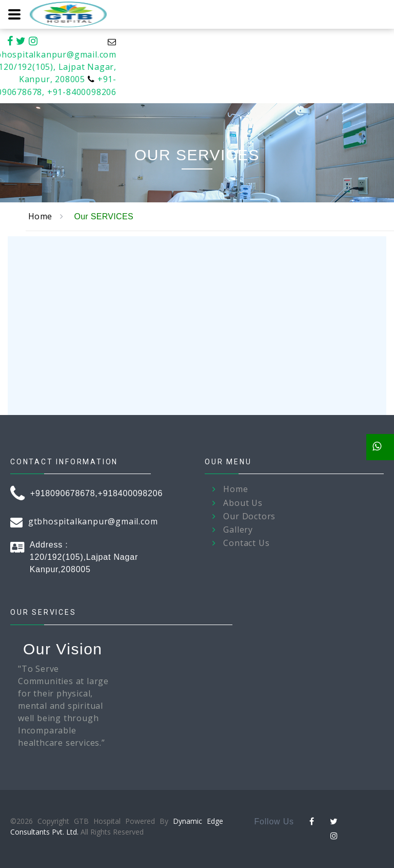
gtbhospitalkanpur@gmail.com (93, 521)
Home (40, 216)
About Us (243, 503)
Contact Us (246, 543)
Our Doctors (249, 516)
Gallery (238, 530)
